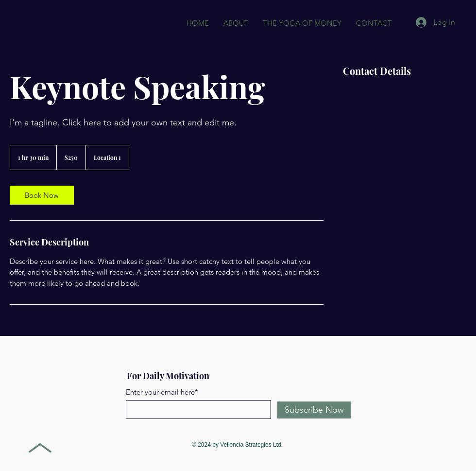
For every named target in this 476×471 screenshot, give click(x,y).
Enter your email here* (162, 392)
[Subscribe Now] (314, 410)
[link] (42, 195)
